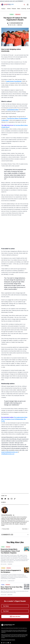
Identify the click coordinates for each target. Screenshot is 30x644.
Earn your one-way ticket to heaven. (8, 612)
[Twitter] (4, 615)
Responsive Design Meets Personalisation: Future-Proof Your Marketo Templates (10, 523)
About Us (4, 622)
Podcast (3, 540)
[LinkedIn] (6, 615)
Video (3, 557)
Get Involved (5, 627)
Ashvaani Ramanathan (17, 23)
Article (12, 14)
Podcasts (14, 9)
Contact (3, 630)
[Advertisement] (15, 447)
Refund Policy (9, 638)
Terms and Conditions (16, 638)
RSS (22, 638)
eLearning (24, 9)
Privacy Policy (4, 638)
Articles (9, 9)
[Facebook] (2, 615)
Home (3, 619)
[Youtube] (8, 615)
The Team (4, 624)
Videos (19, 9)
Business (18, 14)
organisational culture (13, 110)
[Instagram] (10, 615)
